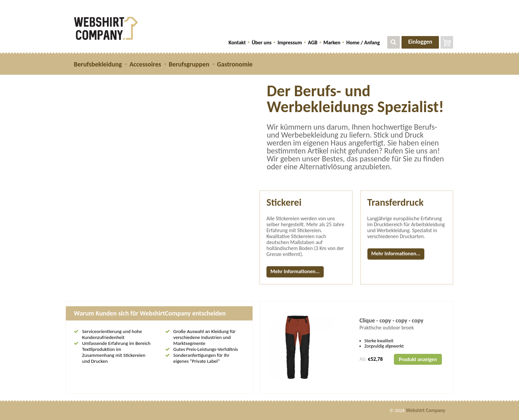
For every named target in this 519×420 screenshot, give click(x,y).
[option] (356, 347)
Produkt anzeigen (418, 359)
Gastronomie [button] (235, 64)
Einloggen (420, 42)
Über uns (261, 42)
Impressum (290, 42)
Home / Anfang (363, 42)
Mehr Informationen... (295, 271)
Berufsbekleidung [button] (98, 64)
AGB (313, 42)
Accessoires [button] (145, 64)
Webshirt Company (425, 410)
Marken (332, 42)
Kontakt (237, 42)
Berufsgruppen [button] (189, 64)
